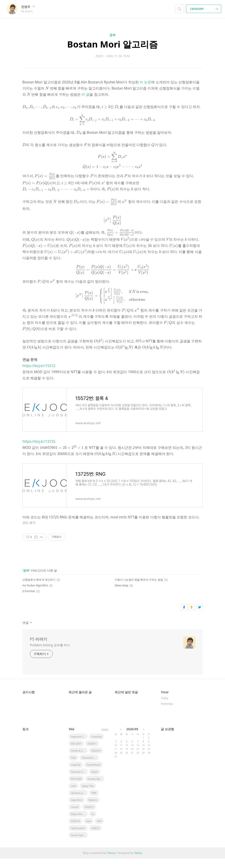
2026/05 (132, 739)
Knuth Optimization (79, 845)
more (105, 739)
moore (75, 816)
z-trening (96, 746)
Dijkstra (93, 809)
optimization (78, 838)
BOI (99, 830)
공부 (112, 35)
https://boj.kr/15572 (39, 375)
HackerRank (93, 774)
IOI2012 (89, 816)
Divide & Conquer (79, 760)
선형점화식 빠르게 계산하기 (39, 589)
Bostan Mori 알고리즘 (112, 44)
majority (76, 774)
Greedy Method (96, 788)
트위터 (199, 617)
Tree (73, 767)
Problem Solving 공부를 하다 (50, 654)
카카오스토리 (192, 617)
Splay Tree (88, 795)
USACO (95, 838)
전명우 (28, 7)
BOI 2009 (76, 788)
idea (89, 830)
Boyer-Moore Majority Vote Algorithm (79, 823)
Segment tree (79, 746)
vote (73, 795)
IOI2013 (75, 830)
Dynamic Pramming (79, 781)
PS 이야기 (39, 648)
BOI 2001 (76, 753)
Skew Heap (122, 595)
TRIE (94, 802)
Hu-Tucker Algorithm (35, 595)
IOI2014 (96, 760)
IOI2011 (92, 753)
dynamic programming (79, 802)
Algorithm (77, 809)
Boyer (95, 781)
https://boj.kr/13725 (39, 451)
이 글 (80, 94)
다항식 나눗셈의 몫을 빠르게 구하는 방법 (139, 589)
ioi (93, 823)
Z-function (29, 601)
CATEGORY (204, 9)
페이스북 (184, 617)
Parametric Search (90, 767)
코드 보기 (29, 532)
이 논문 (145, 82)
